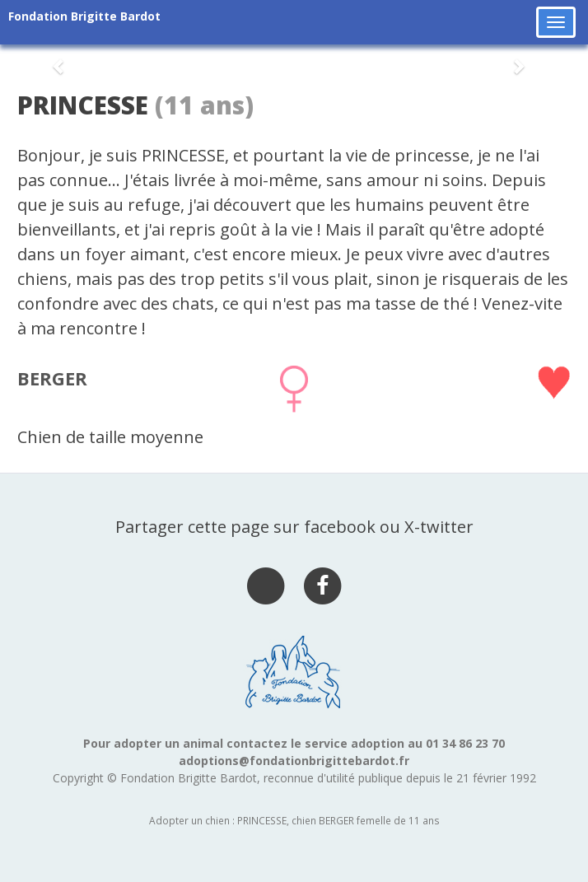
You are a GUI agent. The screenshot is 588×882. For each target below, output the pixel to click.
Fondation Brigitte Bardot (84, 16)
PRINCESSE (83, 105)
